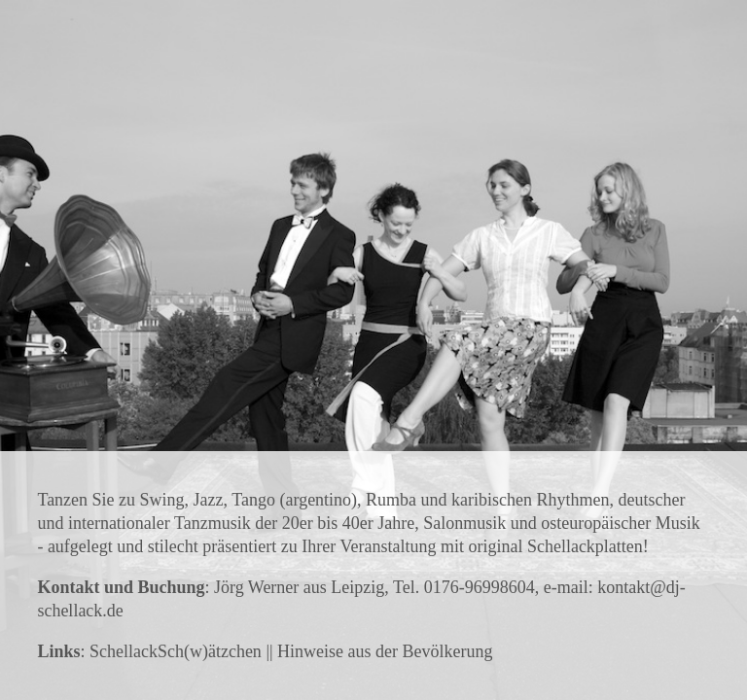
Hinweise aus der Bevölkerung (385, 651)
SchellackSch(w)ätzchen (176, 651)
